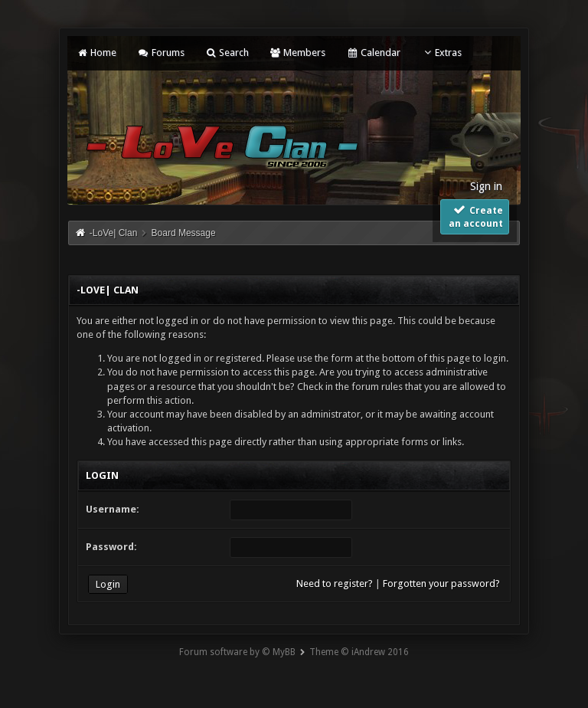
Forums (160, 52)
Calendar (373, 52)
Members (297, 52)
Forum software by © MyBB (237, 652)
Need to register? (335, 583)
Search (227, 52)
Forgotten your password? (441, 583)
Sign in (486, 186)
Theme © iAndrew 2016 (359, 652)
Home (96, 52)
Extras (441, 52)
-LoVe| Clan (114, 233)
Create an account (476, 216)
